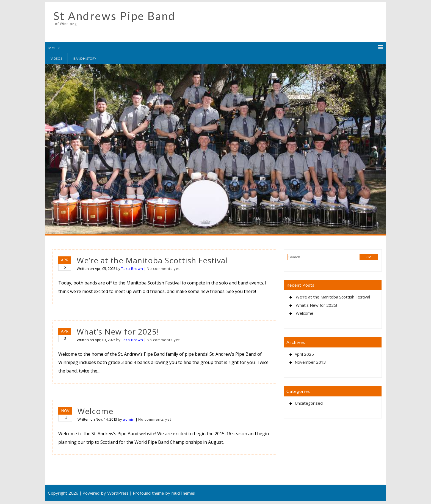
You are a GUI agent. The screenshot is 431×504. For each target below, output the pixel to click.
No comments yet (163, 269)
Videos (56, 58)
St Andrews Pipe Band (114, 16)
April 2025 (304, 354)
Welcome (95, 411)
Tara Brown (132, 269)
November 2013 (310, 362)
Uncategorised (309, 403)
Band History (85, 58)
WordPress (118, 493)
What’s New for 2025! (118, 332)
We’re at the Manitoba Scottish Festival (152, 260)
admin (129, 419)
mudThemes (183, 493)
